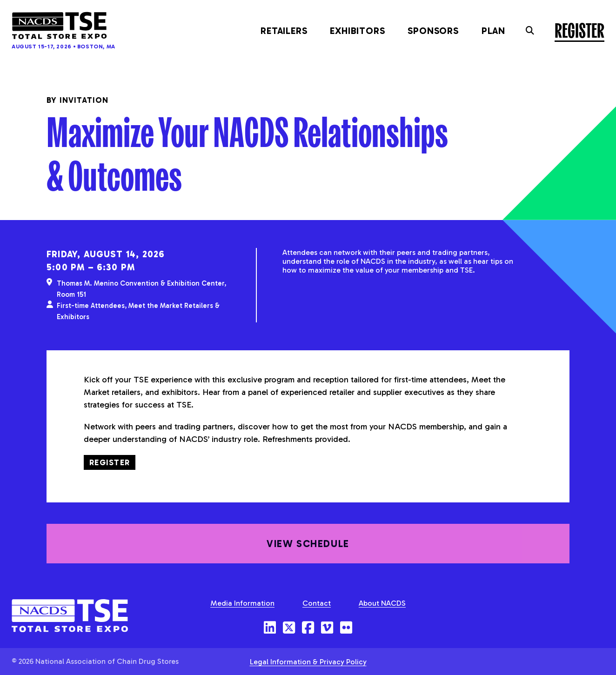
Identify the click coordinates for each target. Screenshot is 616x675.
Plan (493, 31)
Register (579, 30)
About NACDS (382, 603)
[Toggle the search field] (530, 31)
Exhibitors (357, 31)
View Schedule (308, 554)
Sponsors (433, 31)
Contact (317, 603)
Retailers (284, 31)
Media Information (242, 603)
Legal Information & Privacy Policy (308, 662)
